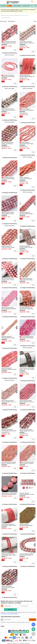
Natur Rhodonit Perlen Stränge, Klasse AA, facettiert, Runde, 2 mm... (9, 463)
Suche (28, 2)
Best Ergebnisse (11, 21)
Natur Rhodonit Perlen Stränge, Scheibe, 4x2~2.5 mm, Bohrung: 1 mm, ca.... (28, 369)
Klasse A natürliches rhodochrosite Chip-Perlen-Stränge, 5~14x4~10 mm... (26, 179)
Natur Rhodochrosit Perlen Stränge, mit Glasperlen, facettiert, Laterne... (8, 144)
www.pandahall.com (25, 10)
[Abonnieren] (16, 620)
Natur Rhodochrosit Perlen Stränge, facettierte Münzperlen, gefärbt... (9, 309)
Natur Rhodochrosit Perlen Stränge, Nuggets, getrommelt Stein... (9, 43)
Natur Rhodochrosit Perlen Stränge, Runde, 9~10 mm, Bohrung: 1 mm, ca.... (8, 280)
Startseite (3, 15)
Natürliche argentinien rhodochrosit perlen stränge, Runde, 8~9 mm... (8, 179)
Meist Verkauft (17, 6)
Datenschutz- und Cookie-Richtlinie (9, 614)
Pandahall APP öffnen (18, 632)
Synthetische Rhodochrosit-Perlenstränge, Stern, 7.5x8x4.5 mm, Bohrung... (9, 555)
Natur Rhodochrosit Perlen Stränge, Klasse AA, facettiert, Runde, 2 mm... (27, 463)
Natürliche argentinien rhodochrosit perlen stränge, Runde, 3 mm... (8, 587)
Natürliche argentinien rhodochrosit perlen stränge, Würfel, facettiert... (26, 247)
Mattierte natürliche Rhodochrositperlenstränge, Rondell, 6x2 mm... (26, 525)
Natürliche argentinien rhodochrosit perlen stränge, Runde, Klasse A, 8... (8, 247)
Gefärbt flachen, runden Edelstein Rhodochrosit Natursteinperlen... (9, 494)
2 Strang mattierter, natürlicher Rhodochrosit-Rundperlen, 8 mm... (27, 555)
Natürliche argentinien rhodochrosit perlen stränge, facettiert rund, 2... (8, 338)
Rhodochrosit (25, 15)
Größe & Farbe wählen (9, 55)
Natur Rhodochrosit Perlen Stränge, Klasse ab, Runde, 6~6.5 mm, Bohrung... (9, 110)
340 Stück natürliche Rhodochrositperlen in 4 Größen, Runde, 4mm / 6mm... (27, 494)
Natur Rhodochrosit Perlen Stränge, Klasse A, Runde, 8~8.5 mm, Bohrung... (27, 43)
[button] (36, 6)
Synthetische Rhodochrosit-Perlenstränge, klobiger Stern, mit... (27, 309)
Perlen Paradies (10, 15)
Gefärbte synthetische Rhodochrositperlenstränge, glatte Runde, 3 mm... (27, 76)
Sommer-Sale (26, 6)
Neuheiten (6, 6)
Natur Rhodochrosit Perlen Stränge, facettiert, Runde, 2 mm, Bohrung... (9, 402)
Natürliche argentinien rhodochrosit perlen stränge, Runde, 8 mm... (8, 76)
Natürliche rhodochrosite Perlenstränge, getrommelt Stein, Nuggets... (9, 431)
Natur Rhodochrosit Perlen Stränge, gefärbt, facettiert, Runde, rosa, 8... (8, 214)
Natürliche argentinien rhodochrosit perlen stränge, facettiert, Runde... (26, 280)
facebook (10, 631)
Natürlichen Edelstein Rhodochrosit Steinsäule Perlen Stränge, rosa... (9, 369)
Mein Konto (35, 2)
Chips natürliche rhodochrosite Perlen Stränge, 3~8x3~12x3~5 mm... (27, 144)
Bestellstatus (33, 625)
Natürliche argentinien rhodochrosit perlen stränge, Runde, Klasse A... (26, 214)
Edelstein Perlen (18, 15)
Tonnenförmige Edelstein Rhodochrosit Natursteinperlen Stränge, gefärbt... (27, 338)
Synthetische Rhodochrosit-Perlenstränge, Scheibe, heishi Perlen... (9, 525)
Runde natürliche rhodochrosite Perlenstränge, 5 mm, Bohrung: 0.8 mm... (27, 110)
